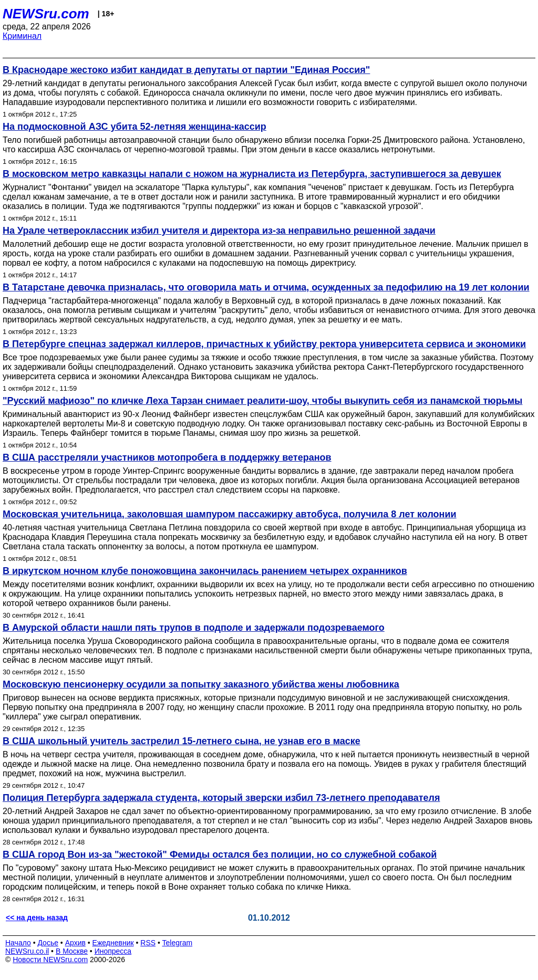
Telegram (178, 943)
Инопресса (113, 951)
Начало (18, 943)
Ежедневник (113, 943)
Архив (75, 943)
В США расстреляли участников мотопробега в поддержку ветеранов (167, 457)
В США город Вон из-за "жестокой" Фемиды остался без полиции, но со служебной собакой (220, 854)
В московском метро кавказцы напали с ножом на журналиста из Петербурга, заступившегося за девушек (252, 174)
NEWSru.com (46, 14)
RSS (148, 943)
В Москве (72, 951)
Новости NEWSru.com (50, 960)
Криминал (22, 36)
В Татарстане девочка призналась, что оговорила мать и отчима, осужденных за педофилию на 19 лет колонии (266, 287)
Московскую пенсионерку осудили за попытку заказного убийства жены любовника (201, 684)
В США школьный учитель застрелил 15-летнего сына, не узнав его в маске (182, 741)
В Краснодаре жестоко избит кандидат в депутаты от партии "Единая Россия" (186, 70)
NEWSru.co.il (27, 951)
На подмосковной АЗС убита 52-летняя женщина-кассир (134, 127)
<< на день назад (37, 918)
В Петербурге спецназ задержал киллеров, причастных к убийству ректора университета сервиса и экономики (264, 344)
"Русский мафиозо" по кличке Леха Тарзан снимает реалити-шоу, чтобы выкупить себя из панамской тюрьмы (262, 401)
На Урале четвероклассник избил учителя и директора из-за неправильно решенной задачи (219, 231)
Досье (48, 943)
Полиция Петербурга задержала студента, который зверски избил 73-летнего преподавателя (221, 798)
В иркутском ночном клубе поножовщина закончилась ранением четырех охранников (205, 571)
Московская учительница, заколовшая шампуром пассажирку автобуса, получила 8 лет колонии (230, 514)
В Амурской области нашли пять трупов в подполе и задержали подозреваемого (194, 628)
